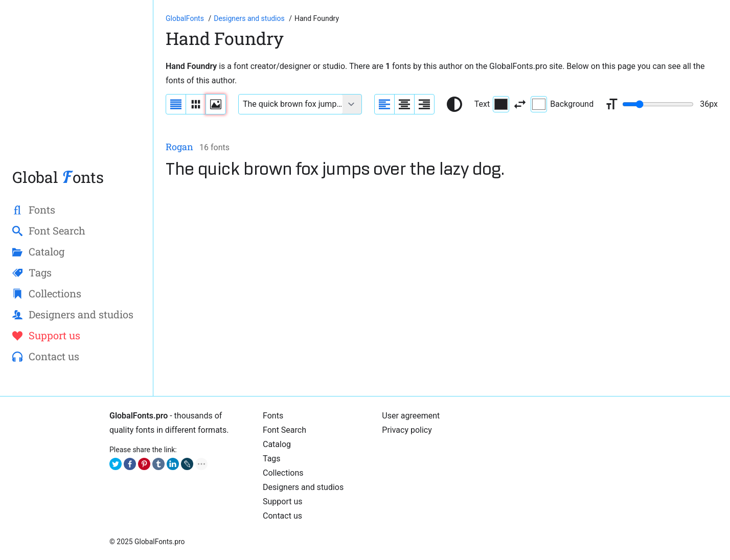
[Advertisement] (319, 89)
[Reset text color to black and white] (454, 104)
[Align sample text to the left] (384, 104)
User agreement (411, 416)
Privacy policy (407, 430)
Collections (283, 473)
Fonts (273, 416)
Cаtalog (277, 444)
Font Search (284, 430)
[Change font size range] (658, 104)
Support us (283, 501)
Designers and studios (303, 487)
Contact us (282, 516)
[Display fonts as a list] (176, 104)
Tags (272, 459)
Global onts (58, 177)
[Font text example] (291, 104)
